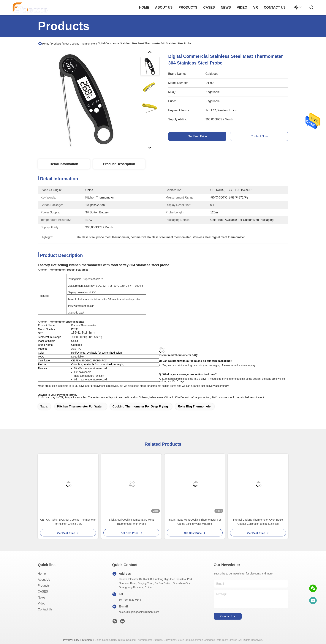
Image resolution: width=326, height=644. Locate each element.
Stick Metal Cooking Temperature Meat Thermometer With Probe (131, 522)
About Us (44, 580)
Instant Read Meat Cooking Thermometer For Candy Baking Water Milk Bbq (195, 522)
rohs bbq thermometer (195, 406)
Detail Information (64, 164)
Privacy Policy (71, 640)
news (226, 7)
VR (255, 7)
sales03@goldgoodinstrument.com (139, 612)
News (42, 597)
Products (56, 44)
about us (164, 7)
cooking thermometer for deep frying (140, 406)
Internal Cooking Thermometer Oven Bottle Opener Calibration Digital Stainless (258, 522)
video (242, 7)
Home (144, 7)
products (188, 7)
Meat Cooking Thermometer (79, 44)
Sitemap (87, 640)
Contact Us (45, 609)
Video (42, 603)
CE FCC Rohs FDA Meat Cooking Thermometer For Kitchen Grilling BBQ (68, 522)
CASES (43, 592)
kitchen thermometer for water (80, 406)
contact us (275, 7)
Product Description (119, 164)
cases (209, 7)
